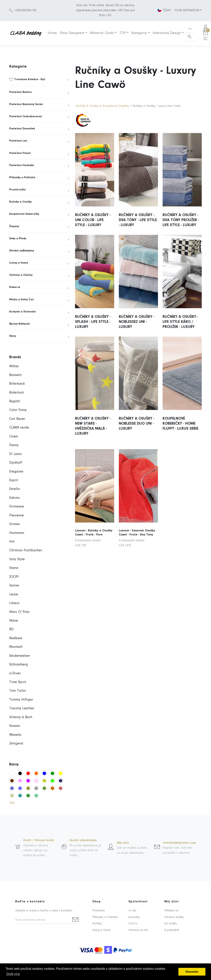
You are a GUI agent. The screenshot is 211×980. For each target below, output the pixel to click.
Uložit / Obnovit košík (39, 840)
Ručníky (97, 924)
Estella (15, 489)
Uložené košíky (174, 917)
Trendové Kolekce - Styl (30, 79)
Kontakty (134, 917)
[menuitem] (40, 80)
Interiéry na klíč (138, 930)
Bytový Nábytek (19, 324)
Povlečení (99, 911)
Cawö (14, 437)
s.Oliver (15, 673)
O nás (132, 911)
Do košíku (171, 924)
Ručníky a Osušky (20, 202)
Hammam (17, 533)
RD (11, 629)
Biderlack (16, 393)
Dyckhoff (16, 463)
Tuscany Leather (22, 708)
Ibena (14, 568)
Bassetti (16, 375)
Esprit (14, 480)
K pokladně (172, 930)
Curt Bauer (17, 419)
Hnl (12, 542)
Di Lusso (16, 454)
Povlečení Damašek (22, 129)
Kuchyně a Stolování (23, 312)
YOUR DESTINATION (187, 10)
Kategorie (139, 33)
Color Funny (18, 410)
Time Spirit (18, 682)
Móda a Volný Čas (22, 300)
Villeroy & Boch (21, 717)
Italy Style (17, 559)
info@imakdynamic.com (179, 843)
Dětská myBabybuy (22, 251)
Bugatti (15, 401)
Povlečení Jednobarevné (26, 117)
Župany (14, 226)
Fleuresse (17, 515)
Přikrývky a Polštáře (22, 178)
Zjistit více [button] (13, 974)
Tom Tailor (18, 691)
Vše (12, 803)
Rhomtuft (16, 647)
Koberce (15, 287)
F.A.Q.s (133, 924)
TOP (123, 33)
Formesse (17, 507)
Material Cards (102, 33)
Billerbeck (17, 384)
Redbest (16, 638)
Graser (15, 524)
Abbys (14, 366)
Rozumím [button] (192, 972)
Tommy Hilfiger (21, 700)
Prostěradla (17, 190)
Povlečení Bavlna (20, 92)
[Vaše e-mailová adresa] (43, 920)
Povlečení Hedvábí (22, 165)
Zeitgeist (16, 744)
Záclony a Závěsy (21, 275)
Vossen (15, 726)
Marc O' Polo (19, 612)
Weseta (15, 735)
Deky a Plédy (18, 239)
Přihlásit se (171, 911)
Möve (14, 621)
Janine (14, 586)
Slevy (13, 336)
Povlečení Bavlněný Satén (26, 104)
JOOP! (14, 577)
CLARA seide (19, 428)
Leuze (14, 594)
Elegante (16, 472)
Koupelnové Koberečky (24, 214)
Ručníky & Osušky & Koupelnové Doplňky (103, 106)
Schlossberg (19, 665)
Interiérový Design (167, 33)
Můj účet (123, 843)
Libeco (14, 603)
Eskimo (14, 498)
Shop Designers (72, 33)
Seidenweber (20, 656)
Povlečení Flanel (20, 153)
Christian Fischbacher (26, 550)
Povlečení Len (18, 141)
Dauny (14, 445)
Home (52, 33)
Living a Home (19, 263)
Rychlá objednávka (83, 840)
